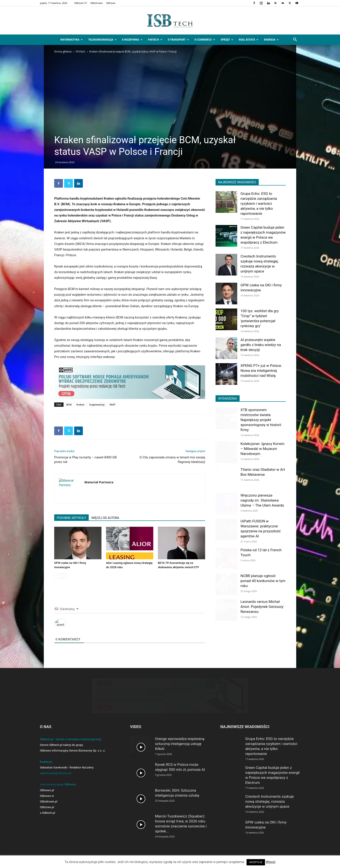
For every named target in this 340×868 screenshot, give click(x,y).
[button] (295, 40)
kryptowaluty (97, 404)
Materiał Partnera (99, 482)
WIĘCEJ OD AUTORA (105, 518)
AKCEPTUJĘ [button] (256, 862)
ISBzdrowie (97, 3)
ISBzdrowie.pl (49, 805)
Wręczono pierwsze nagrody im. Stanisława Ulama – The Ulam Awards (262, 500)
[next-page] (64, 576)
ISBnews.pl (47, 794)
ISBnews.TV (80, 3)
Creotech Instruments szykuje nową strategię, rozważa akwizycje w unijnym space (270, 805)
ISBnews (111, 3)
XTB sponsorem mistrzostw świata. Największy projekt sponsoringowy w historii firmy (261, 420)
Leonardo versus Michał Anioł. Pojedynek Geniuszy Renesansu (262, 607)
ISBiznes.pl (47, 811)
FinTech (155, 40)
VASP (112, 404)
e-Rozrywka (132, 40)
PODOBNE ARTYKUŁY (71, 518)
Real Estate (249, 40)
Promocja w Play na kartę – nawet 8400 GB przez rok (85, 460)
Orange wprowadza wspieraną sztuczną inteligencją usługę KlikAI (180, 748)
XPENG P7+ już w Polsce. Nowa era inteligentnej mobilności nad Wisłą (261, 371)
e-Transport (178, 40)
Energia (271, 40)
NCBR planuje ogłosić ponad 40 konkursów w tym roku (263, 581)
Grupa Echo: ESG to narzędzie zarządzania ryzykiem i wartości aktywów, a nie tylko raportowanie (259, 203)
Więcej (271, 862)
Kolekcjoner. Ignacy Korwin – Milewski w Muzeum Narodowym (262, 449)
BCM (69, 404)
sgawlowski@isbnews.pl (56, 777)
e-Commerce (205, 40)
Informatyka (72, 40)
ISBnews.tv (47, 800)
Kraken (80, 404)
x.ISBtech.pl (47, 817)
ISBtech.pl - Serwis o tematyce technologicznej (70, 743)
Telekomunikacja (102, 40)
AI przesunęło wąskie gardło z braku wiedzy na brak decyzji (261, 345)
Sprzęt (227, 40)
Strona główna (63, 52)
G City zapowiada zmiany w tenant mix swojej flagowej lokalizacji (172, 460)
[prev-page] (57, 576)
